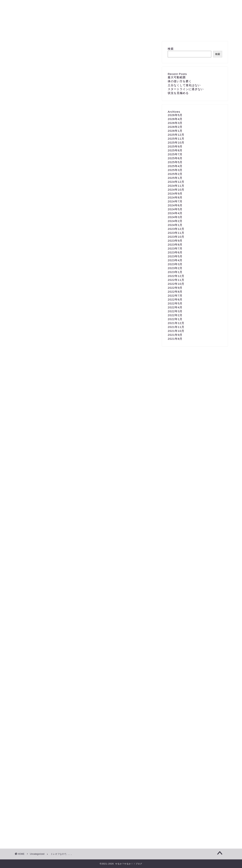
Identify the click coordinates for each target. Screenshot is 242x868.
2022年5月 (175, 303)
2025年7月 (175, 154)
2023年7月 (175, 248)
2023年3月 (175, 264)
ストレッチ (29, 722)
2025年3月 (175, 170)
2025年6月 (175, 158)
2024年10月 (176, 190)
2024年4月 (175, 213)
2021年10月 (176, 331)
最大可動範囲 (177, 77)
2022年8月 (175, 292)
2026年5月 (175, 115)
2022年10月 (176, 284)
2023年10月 (176, 237)
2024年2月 (175, 221)
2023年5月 (175, 256)
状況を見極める (178, 93)
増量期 (80, 722)
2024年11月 (176, 186)
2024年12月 (176, 182)
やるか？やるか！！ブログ (121, 13)
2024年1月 (175, 225)
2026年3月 (175, 123)
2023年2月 (175, 268)
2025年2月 (175, 174)
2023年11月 (176, 233)
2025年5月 (175, 162)
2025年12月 (176, 135)
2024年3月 (175, 217)
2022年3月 (175, 311)
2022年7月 (175, 296)
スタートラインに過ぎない (186, 89)
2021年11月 (176, 327)
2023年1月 (175, 272)
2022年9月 (175, 288)
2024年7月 (175, 201)
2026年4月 (175, 119)
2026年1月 (175, 131)
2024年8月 (175, 197)
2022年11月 (176, 280)
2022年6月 (175, 299)
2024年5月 (175, 209)
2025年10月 (176, 142)
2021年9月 (175, 335)
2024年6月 (175, 205)
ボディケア (66, 722)
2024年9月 (175, 194)
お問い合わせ (121, 32)
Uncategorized (29, 49)
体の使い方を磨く (180, 81)
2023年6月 (175, 252)
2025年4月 (175, 166)
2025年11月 (176, 139)
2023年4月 (175, 260)
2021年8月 (175, 339)
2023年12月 (176, 229)
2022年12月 (176, 276)
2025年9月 (175, 146)
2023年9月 (175, 241)
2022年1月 (175, 319)
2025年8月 (175, 150)
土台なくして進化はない (184, 85)
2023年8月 (175, 245)
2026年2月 (175, 127)
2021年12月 (176, 323)
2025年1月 (175, 178)
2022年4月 (175, 307)
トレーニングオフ (47, 722)
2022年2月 (175, 315)
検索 (171, 49)
